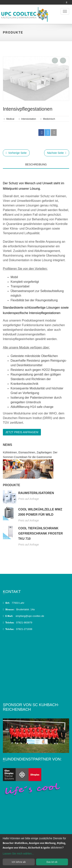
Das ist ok (52, 862)
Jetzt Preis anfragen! (22, 432)
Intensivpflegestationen (28, 109)
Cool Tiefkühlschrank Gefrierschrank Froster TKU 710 (41, 533)
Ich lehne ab (19, 862)
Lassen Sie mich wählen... (18, 854)
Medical (10, 119)
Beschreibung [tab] (36, 164)
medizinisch (49, 119)
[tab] (36, 172)
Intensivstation (29, 119)
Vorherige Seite (16, 153)
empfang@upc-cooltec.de (30, 616)
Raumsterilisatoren (36, 493)
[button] (41, 133)
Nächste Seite (57, 153)
